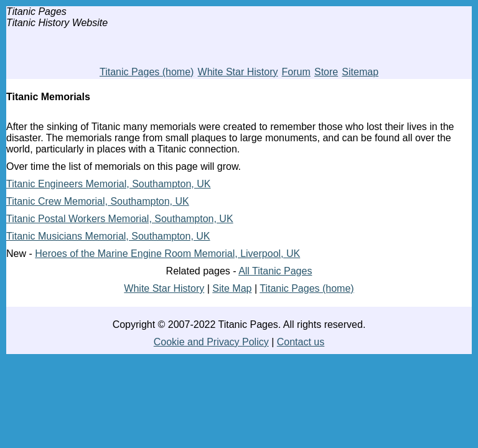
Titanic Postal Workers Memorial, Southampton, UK (120, 219)
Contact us (301, 342)
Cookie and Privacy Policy (211, 342)
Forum (296, 72)
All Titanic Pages (275, 271)
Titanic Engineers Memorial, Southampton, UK (108, 184)
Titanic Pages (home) (147, 72)
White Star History (238, 72)
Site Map (232, 288)
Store (326, 72)
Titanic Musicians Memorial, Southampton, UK (108, 236)
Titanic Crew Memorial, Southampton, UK (98, 201)
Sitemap (360, 72)
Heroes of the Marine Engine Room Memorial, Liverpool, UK (167, 254)
